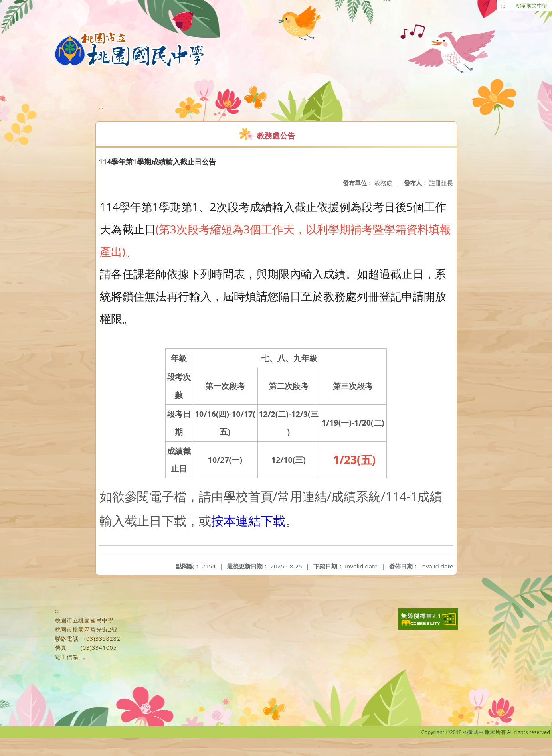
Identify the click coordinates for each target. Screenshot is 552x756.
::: (503, 6)
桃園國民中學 (532, 6)
